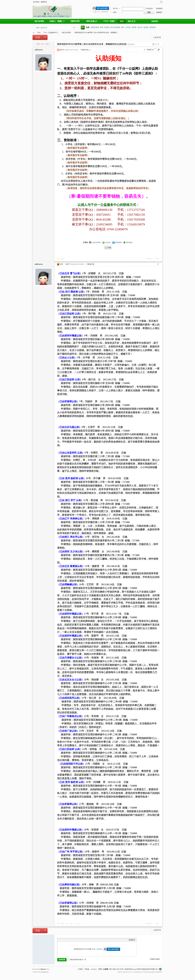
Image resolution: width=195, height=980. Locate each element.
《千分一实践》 (109, 21)
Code (76, 940)
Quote (72, 940)
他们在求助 (39, 21)
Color (62, 940)
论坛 (122, 21)
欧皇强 (107, 27)
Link (69, 940)
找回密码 (159, 9)
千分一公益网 (34, 33)
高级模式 (132, 940)
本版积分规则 (155, 959)
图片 (123, 27)
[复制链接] (131, 44)
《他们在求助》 (66, 33)
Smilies (79, 940)
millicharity (39, 50)
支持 (71, 924)
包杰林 (146, 27)
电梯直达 (150, 50)
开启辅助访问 (159, 2)
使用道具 (149, 259)
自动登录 (148, 9)
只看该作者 (84, 50)
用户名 (115, 9)
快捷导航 (155, 21)
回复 (62, 259)
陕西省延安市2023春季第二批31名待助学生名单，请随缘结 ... (97, 33)
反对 (79, 924)
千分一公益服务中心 (51, 33)
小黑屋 (80, 969)
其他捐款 (153, 27)
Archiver (94, 969)
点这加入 (159, 12)
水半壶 (128, 27)
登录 (94, 949)
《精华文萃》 (75, 21)
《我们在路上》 (92, 21)
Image (65, 940)
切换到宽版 (161, 2)
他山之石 (132, 21)
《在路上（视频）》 (57, 21)
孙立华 (140, 27)
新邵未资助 (95, 27)
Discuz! (43, 969)
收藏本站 (44, 2)
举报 (157, 259)
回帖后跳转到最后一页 (77, 960)
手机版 (87, 969)
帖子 (74, 28)
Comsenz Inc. (45, 972)
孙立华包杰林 (115, 27)
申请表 (134, 27)
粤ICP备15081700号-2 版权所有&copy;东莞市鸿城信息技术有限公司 (134, 969)
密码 (115, 12)
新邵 (102, 27)
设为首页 (36, 2)
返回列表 (158, 37)
